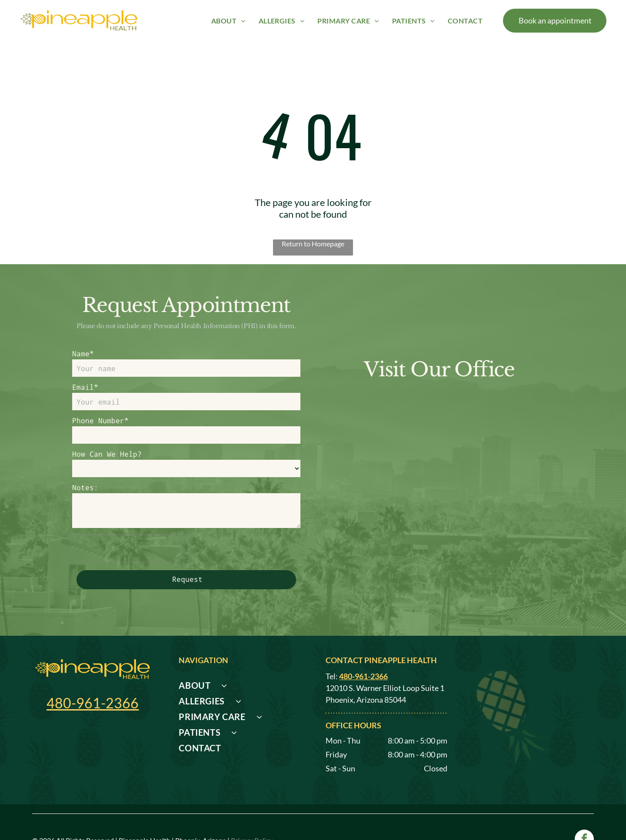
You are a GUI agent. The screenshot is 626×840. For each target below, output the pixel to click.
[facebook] (584, 810)
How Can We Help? (107, 454)
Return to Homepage (313, 244)
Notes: (85, 487)
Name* (83, 354)
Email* (85, 387)
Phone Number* (100, 420)
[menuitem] (228, 20)
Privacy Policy (252, 810)
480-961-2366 (93, 672)
